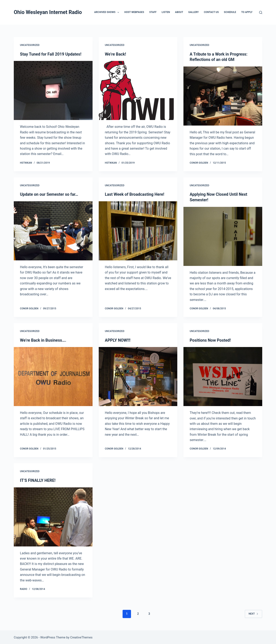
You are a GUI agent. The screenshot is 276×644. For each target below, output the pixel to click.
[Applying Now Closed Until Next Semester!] (223, 236)
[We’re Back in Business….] (53, 376)
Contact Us (211, 12)
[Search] (261, 12)
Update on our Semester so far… (50, 194)
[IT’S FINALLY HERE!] (53, 516)
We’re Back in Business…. (43, 340)
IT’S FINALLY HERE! (38, 480)
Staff (153, 12)
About (179, 12)
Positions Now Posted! (210, 340)
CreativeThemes (81, 637)
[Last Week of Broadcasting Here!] (138, 231)
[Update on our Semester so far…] (53, 231)
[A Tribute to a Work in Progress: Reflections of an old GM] (223, 96)
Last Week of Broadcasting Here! (135, 194)
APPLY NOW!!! (118, 340)
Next (253, 613)
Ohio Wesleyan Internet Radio (48, 12)
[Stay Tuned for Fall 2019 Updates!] (53, 90)
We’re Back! (116, 54)
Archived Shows (107, 12)
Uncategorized (30, 45)
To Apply (247, 12)
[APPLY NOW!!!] (138, 376)
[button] (118, 12)
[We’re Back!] (138, 90)
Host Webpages (134, 12)
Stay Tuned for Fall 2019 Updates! (51, 54)
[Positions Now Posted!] (223, 376)
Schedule (230, 12)
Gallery (193, 12)
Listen (166, 12)
